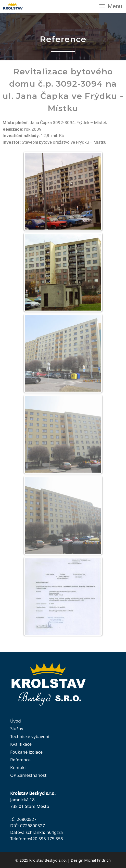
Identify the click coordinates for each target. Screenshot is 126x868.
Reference (20, 760)
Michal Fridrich (97, 860)
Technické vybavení (30, 736)
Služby (17, 729)
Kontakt (18, 767)
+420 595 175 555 (45, 839)
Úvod (16, 721)
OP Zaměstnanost (28, 775)
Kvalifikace (21, 744)
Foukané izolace (26, 752)
